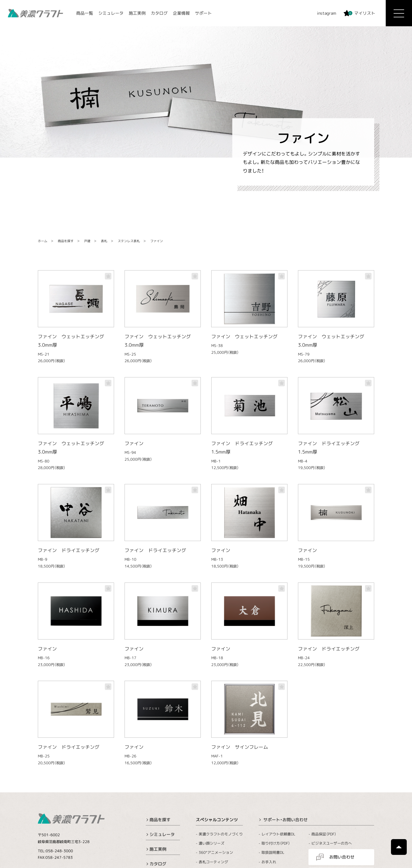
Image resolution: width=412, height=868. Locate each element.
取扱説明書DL (273, 852)
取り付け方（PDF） (276, 843)
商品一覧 (85, 13)
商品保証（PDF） (324, 834)
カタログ (159, 13)
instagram (327, 13)
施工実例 (137, 13)
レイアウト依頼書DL (278, 834)
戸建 (87, 241)
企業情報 (181, 13)
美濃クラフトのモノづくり (221, 834)
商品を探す (66, 241)
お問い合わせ (342, 857)
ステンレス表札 (129, 241)
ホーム (43, 241)
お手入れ (269, 862)
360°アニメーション (216, 852)
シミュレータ (111, 13)
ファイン (157, 241)
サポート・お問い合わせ (285, 820)
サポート (203, 13)
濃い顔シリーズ (212, 843)
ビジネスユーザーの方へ (332, 843)
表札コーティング (213, 862)
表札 (104, 241)
